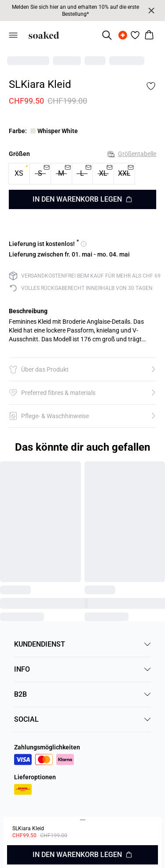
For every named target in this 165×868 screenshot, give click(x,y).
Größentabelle (132, 154)
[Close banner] (151, 11)
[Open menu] (13, 35)
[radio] (19, 174)
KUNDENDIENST (82, 644)
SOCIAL (82, 719)
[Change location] (123, 35)
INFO (82, 669)
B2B (82, 694)
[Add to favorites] (151, 86)
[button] (82, 369)
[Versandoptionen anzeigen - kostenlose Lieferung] (48, 244)
